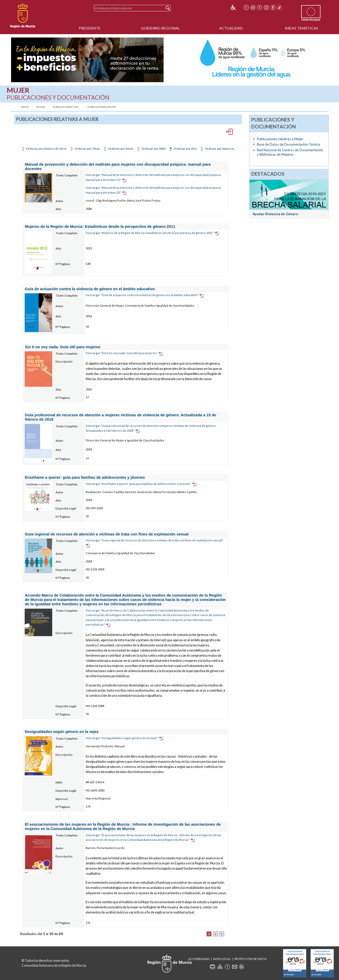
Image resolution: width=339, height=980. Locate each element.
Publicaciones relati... (102, 107)
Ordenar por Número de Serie (44, 149)
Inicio (25, 107)
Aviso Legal (222, 959)
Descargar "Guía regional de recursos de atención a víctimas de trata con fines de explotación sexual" (154, 540)
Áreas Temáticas (301, 28)
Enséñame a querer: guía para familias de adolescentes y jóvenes (85, 477)
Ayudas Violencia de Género (275, 214)
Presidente (90, 28)
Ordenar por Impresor (217, 149)
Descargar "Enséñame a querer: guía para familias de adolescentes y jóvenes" (138, 484)
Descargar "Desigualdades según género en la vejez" (122, 738)
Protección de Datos (250, 959)
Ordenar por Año (182, 149)
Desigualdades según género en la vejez (62, 732)
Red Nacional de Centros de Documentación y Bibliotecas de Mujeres (290, 152)
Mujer (41, 107)
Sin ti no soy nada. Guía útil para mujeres (63, 347)
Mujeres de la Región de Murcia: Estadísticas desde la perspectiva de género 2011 (100, 226)
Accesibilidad (199, 959)
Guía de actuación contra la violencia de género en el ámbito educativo (90, 289)
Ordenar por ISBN (151, 149)
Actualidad (231, 28)
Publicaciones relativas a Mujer (280, 139)
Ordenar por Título (85, 149)
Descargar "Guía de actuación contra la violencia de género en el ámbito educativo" (142, 295)
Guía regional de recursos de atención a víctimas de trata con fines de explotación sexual (107, 534)
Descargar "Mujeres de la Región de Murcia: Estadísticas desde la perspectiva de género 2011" (150, 233)
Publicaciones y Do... (66, 107)
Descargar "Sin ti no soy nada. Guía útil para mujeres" (122, 353)
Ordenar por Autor (118, 149)
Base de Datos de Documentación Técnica (288, 144)
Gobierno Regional (160, 28)
